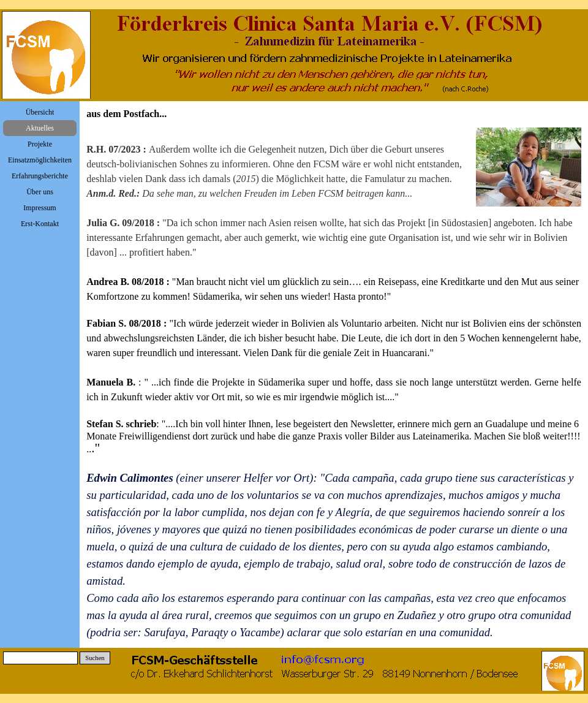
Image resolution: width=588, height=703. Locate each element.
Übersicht (40, 112)
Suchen (95, 658)
